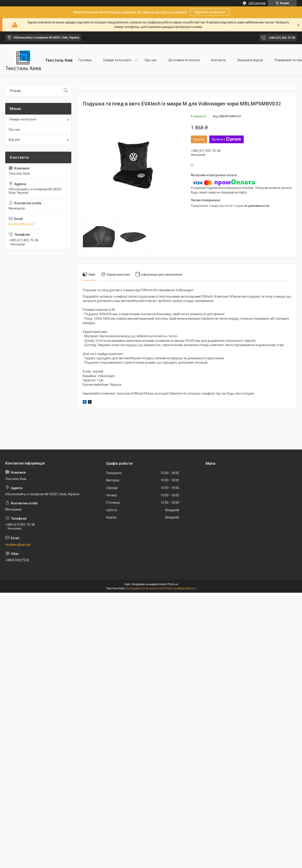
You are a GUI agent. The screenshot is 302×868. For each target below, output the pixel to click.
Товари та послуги (117, 60)
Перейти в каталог (210, 12)
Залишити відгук (250, 60)
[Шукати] (66, 91)
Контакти (218, 60)
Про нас (151, 60)
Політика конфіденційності (179, 588)
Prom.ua (173, 584)
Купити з (226, 139)
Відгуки (14, 140)
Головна (85, 60)
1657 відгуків (257, 3)
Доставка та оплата (184, 60)
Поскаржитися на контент (143, 588)
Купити (199, 139)
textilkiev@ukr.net (21, 224)
